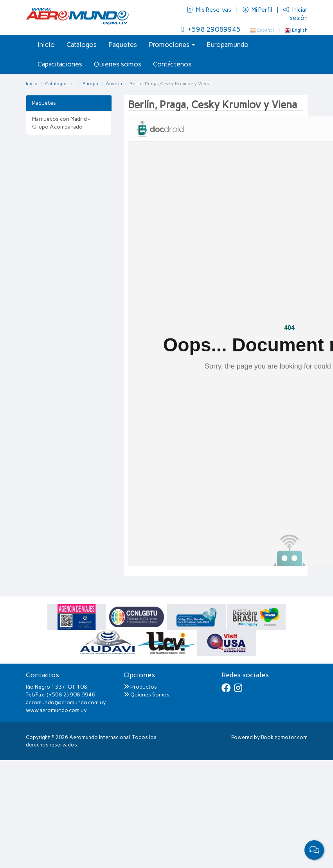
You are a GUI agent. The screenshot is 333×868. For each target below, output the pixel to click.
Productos (140, 687)
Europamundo (228, 45)
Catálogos (82, 45)
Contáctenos (172, 64)
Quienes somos (118, 64)
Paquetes (123, 45)
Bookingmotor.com (284, 737)
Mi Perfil (258, 10)
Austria (114, 84)
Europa (90, 84)
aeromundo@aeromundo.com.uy (66, 702)
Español (262, 30)
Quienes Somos (147, 695)
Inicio (46, 45)
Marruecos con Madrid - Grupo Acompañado (61, 123)
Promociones (172, 45)
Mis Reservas (210, 10)
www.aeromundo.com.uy (56, 710)
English (296, 30)
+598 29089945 (211, 29)
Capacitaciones (60, 64)
